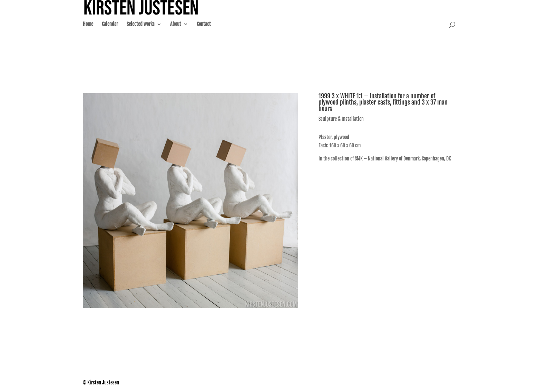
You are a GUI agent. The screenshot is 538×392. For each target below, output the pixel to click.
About (176, 31)
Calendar (110, 31)
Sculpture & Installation (341, 119)
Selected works (141, 31)
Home (88, 31)
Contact (204, 31)
